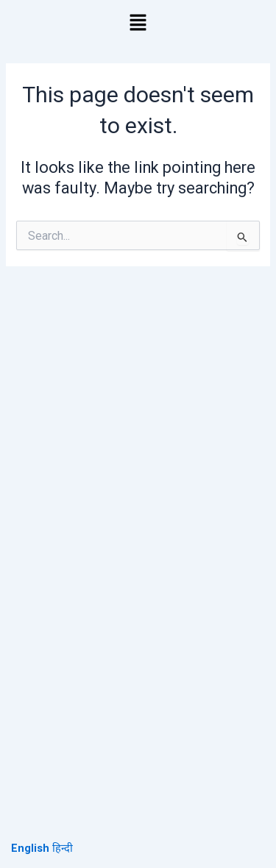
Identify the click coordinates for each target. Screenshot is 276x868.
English (30, 848)
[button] (138, 24)
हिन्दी (63, 848)
